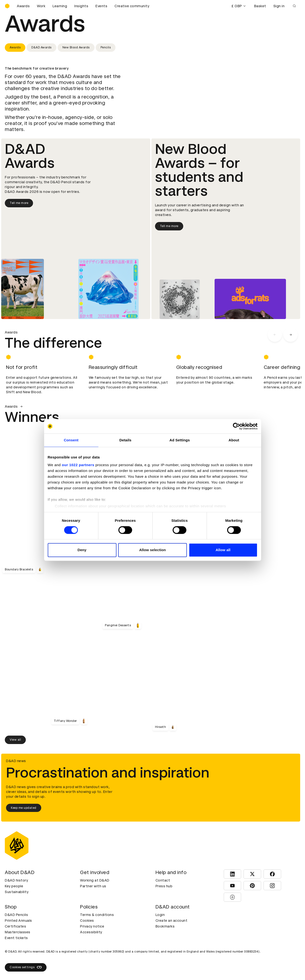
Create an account (172, 921)
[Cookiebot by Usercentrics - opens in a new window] (236, 426)
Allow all (223, 550)
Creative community (132, 6)
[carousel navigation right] (291, 335)
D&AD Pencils (16, 915)
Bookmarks (165, 926)
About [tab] (234, 440)
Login (160, 915)
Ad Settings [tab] (180, 440)
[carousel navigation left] (275, 335)
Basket (260, 6)
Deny (82, 550)
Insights (81, 6)
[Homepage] (7, 6)
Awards (23, 6)
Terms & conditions (97, 915)
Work (41, 6)
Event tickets (16, 938)
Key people (14, 886)
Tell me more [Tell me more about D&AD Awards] (19, 203)
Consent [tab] (71, 440)
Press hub (164, 886)
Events (101, 6)
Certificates (15, 926)
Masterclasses (18, 932)
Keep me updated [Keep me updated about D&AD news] (24, 808)
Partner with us (93, 886)
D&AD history (16, 880)
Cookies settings (26, 967)
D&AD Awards (41, 47)
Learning (60, 6)
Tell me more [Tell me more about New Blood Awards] (169, 226)
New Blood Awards (76, 47)
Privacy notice (92, 926)
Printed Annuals (18, 921)
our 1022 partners (78, 465)
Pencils (106, 47)
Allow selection (152, 550)
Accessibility (91, 932)
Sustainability (17, 892)
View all (15, 740)
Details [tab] (125, 440)
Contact (163, 880)
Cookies (87, 921)
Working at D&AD (95, 880)
